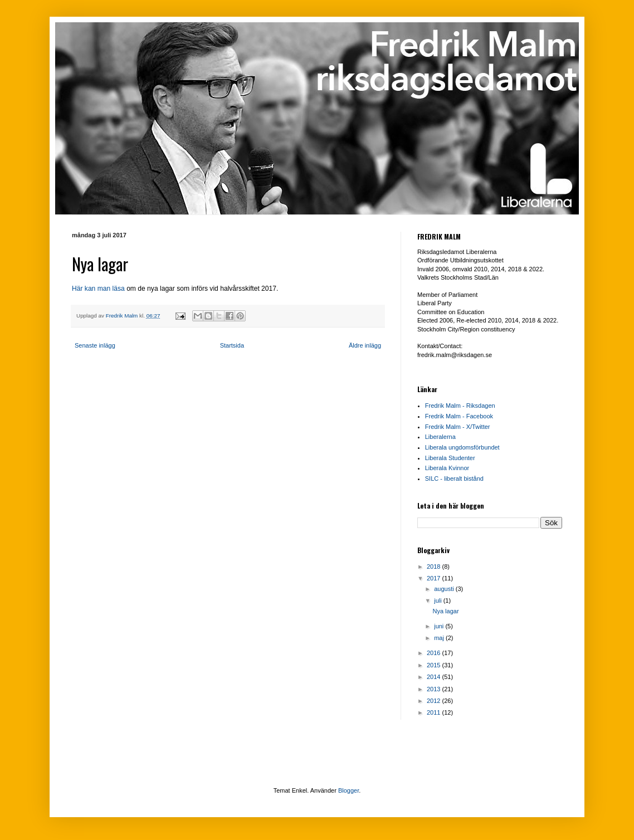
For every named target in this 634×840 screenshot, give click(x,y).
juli (439, 600)
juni (440, 626)
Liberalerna (440, 437)
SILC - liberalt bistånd (454, 478)
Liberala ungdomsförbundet (462, 447)
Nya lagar (445, 611)
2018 (435, 566)
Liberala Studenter (450, 458)
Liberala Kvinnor (447, 468)
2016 (435, 653)
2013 (435, 689)
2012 (435, 701)
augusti (445, 589)
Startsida (232, 345)
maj (440, 638)
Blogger (348, 790)
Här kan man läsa (98, 289)
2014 (435, 677)
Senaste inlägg (95, 345)
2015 (435, 665)
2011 (435, 712)
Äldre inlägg (365, 345)
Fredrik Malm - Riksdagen (460, 406)
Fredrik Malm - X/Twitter (458, 427)
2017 (435, 578)
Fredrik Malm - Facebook (459, 416)
